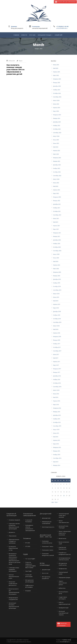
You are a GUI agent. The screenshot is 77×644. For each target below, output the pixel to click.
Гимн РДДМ (28, 571)
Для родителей (46, 518)
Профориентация (64, 608)
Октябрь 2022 (57, 172)
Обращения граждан (45, 35)
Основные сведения (14, 520)
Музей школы (62, 538)
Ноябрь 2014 (57, 455)
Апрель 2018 (57, 333)
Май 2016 (56, 397)
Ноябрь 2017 (57, 344)
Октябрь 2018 (57, 319)
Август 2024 (56, 100)
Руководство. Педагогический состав (13, 548)
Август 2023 (56, 136)
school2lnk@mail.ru (62, 28)
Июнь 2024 (56, 104)
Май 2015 (56, 437)
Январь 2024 (57, 118)
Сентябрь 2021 (57, 215)
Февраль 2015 (57, 447)
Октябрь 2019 (57, 286)
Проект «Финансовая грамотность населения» (65, 533)
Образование (13, 536)
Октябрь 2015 (57, 422)
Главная (16, 35)
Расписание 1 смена (48, 546)
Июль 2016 (56, 394)
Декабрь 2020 (57, 240)
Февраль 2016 (57, 408)
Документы (12, 532)
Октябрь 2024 (57, 93)
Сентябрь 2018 (57, 322)
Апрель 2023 (57, 151)
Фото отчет (45, 573)
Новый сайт (59, 35)
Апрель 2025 (57, 72)
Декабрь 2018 (57, 311)
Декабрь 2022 (57, 165)
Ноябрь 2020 (57, 244)
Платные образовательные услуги (14, 576)
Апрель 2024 (57, 108)
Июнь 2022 (56, 183)
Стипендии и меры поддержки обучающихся (14, 569)
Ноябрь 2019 (57, 283)
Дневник (14, 26)
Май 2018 (56, 329)
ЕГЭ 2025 (28, 543)
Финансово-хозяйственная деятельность (13, 584)
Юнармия (28, 591)
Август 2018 (56, 326)
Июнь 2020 (56, 258)
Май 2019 (56, 301)
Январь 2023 (57, 161)
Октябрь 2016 (57, 383)
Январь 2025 (57, 83)
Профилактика (63, 569)
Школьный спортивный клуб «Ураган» (64, 613)
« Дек (52, 502)
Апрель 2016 (57, 401)
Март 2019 (56, 308)
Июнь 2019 (56, 297)
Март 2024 (56, 111)
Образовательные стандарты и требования (14, 541)
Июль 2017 (56, 354)
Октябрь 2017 (57, 347)
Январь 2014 (57, 465)
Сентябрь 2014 (57, 458)
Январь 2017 (57, 372)
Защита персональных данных (63, 583)
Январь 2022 (57, 201)
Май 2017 (56, 358)
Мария (21, 61)
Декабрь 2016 (57, 376)
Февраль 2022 (57, 197)
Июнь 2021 (56, 218)
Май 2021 (56, 222)
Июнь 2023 (56, 143)
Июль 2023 (56, 140)
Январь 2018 (57, 340)
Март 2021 (56, 229)
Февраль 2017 (57, 369)
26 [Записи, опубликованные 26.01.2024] (64, 496)
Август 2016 (56, 390)
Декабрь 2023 (57, 122)
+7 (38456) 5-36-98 (62, 26)
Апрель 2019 (57, 304)
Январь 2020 (57, 276)
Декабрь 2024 (57, 86)
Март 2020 (56, 269)
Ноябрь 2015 (57, 419)
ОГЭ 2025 (28, 546)
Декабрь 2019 (57, 279)
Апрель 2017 (57, 362)
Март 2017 (56, 365)
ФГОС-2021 (32, 35)
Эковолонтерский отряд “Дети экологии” (64, 515)
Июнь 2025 (56, 65)
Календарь (36, 26)
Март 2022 (56, 193)
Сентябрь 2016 (57, 387)
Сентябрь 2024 (57, 97)
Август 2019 (56, 294)
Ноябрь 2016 (57, 379)
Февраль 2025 (57, 79)
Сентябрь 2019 (57, 290)
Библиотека (62, 588)
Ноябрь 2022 (57, 168)
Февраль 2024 (57, 115)
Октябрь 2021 (57, 211)
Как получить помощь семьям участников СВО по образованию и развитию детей (15, 69)
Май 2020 (56, 261)
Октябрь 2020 (57, 247)
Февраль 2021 (57, 233)
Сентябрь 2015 (57, 426)
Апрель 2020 (57, 265)
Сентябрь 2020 (57, 251)
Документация (46, 570)
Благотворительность (48, 527)
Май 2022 (56, 186)
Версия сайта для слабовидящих (65, 2)
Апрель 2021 (57, 226)
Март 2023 (56, 154)
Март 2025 (56, 75)
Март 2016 (56, 404)
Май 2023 (56, 147)
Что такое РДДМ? (30, 559)
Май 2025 (56, 68)
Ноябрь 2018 (57, 315)
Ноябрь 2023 (57, 125)
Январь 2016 (57, 412)
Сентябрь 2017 (57, 351)
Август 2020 (56, 254)
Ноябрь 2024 (57, 90)
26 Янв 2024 (12, 61)
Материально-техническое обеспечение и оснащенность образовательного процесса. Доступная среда (14, 559)
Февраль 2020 (57, 272)
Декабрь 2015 (57, 415)
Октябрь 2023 (57, 129)
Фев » (56, 502)
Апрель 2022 (57, 190)
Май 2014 (56, 462)
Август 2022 (56, 179)
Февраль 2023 (57, 158)
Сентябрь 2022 (57, 176)
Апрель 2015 (57, 440)
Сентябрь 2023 (57, 133)
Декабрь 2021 (57, 204)
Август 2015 (56, 430)
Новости (24, 35)
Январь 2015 (57, 451)
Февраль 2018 (57, 337)
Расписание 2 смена (48, 550)
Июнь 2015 (56, 433)
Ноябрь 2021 (57, 208)
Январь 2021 (57, 236)
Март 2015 (56, 444)
